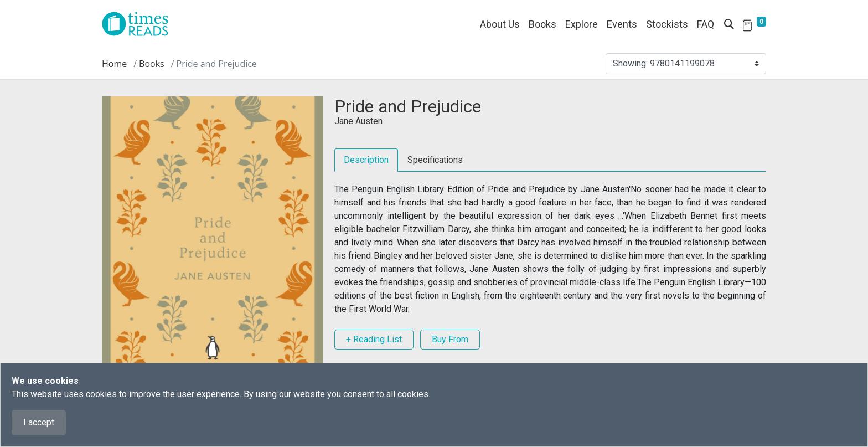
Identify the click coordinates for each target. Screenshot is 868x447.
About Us (500, 24)
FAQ (706, 24)
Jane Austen (358, 121)
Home (114, 64)
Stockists (667, 24)
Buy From (450, 339)
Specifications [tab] (435, 160)
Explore (582, 24)
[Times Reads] (139, 24)
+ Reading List (374, 339)
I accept (39, 422)
